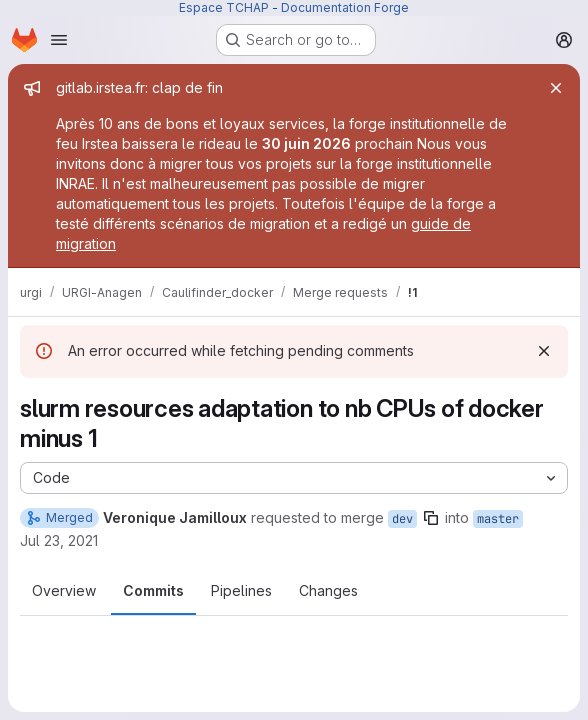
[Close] (556, 88)
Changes (328, 590)
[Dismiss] (544, 351)
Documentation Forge (345, 7)
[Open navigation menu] (59, 40)
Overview (64, 590)
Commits (153, 590)
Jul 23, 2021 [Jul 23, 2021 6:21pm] (59, 540)
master (498, 519)
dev (402, 519)
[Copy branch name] (431, 518)
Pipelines (241, 590)
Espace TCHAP (224, 7)
